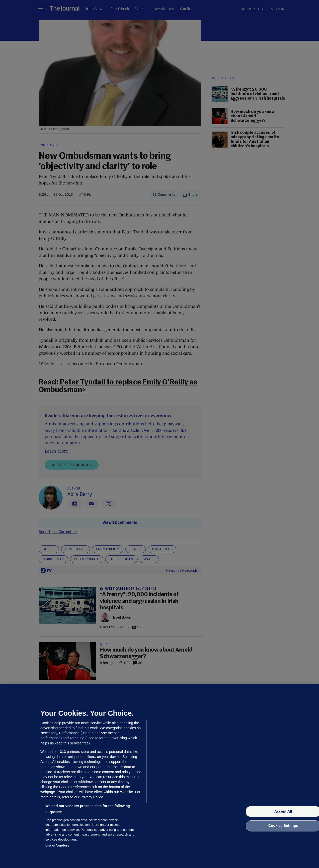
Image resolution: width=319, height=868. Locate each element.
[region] (159, 776)
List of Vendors (57, 845)
